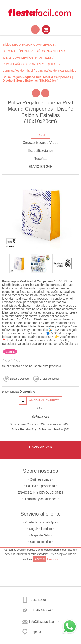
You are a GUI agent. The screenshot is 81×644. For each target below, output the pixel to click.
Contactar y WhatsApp (40, 522)
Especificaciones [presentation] (40, 151)
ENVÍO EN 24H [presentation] (40, 167)
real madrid (55, 424)
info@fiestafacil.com (43, 622)
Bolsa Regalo (21, 429)
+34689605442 (43, 610)
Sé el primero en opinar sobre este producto (31, 366)
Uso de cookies (41, 542)
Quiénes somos (40, 479)
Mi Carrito (46, 29)
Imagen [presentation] (40, 135)
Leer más (52, 559)
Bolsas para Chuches (24, 424)
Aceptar (40, 559)
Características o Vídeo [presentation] (40, 143)
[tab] (40, 135)
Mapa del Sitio (40, 535)
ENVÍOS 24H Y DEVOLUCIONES (40, 492)
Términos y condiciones (40, 499)
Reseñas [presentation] (40, 159)
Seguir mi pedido (40, 529)
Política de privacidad (40, 486)
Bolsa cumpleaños (51, 429)
